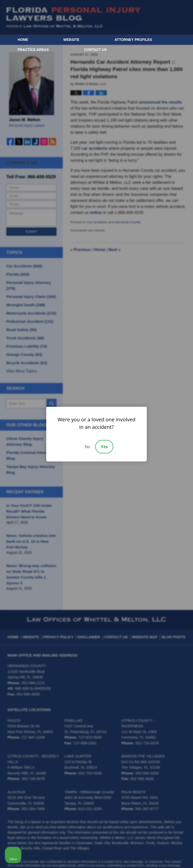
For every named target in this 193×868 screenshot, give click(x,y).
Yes (104, 447)
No (87, 447)
